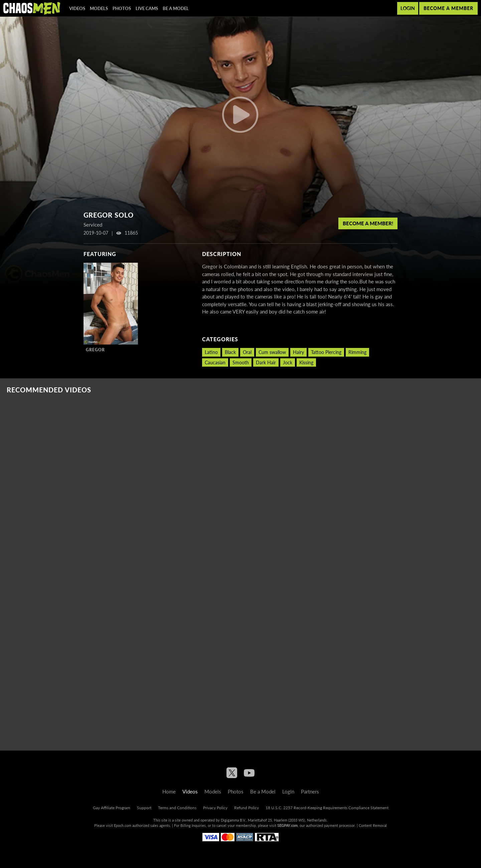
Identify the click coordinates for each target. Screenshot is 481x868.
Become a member (448, 8)
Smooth (241, 362)
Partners (310, 791)
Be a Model (176, 8)
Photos (122, 8)
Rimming (357, 352)
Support (144, 808)
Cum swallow (272, 352)
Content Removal (373, 825)
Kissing (306, 362)
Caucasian (215, 362)
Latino (211, 352)
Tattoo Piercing (326, 352)
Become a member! (368, 223)
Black (230, 352)
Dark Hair (266, 362)
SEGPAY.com (287, 825)
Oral (247, 352)
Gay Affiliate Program (112, 808)
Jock (288, 362)
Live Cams (147, 8)
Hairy (298, 352)
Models (99, 8)
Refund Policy (247, 808)
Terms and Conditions (177, 808)
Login (408, 8)
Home (169, 791)
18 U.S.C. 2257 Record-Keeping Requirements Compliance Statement (327, 808)
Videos (77, 8)
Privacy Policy (215, 808)
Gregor (95, 350)
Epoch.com (123, 825)
